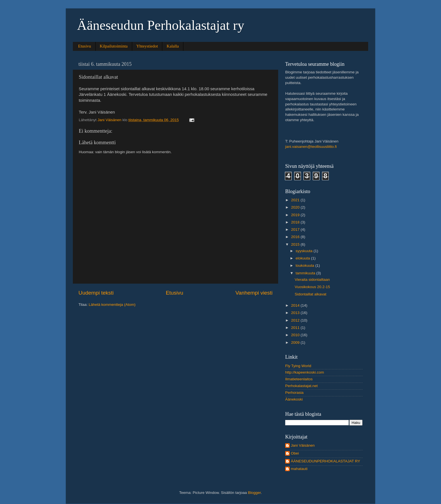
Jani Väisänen (303, 445)
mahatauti (299, 469)
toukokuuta (305, 265)
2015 (296, 244)
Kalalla (173, 46)
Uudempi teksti (96, 293)
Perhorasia (294, 393)
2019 (296, 215)
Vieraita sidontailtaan (312, 280)
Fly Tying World (298, 366)
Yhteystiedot (147, 46)
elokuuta (303, 258)
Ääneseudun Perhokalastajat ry (161, 25)
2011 (296, 328)
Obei (295, 453)
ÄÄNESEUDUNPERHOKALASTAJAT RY (326, 461)
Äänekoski (294, 399)
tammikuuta (306, 273)
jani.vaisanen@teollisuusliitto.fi (311, 147)
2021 (296, 200)
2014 (296, 305)
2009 (296, 343)
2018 (296, 222)
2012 (296, 320)
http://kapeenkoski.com (305, 372)
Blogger (255, 493)
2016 (296, 237)
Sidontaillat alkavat (311, 294)
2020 (296, 207)
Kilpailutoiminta (114, 46)
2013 (296, 313)
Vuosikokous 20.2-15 (312, 287)
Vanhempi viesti (254, 293)
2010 (296, 335)
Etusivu (85, 46)
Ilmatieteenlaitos (299, 379)
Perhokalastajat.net (301, 386)
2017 (296, 230)
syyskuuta (305, 251)
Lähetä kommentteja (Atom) (112, 305)
